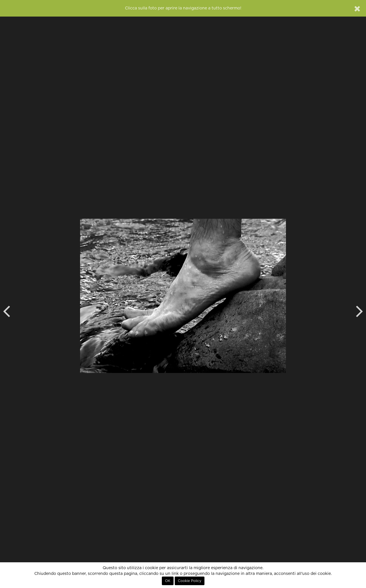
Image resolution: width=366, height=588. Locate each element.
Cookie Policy (190, 581)
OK (168, 581)
